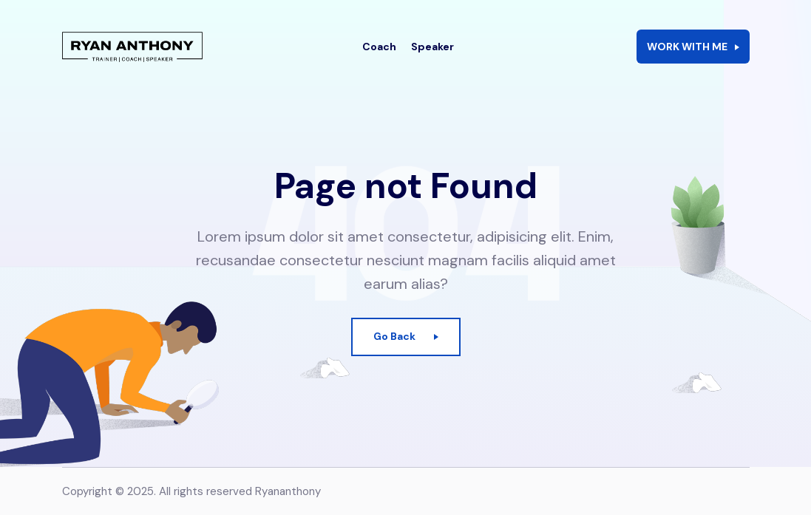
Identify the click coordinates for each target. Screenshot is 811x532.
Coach (379, 55)
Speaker (432, 55)
